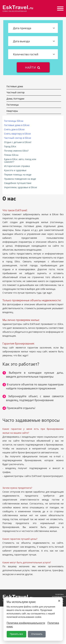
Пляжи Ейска (11, 155)
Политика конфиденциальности (26, 623)
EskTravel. (18, 7)
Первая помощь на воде (18, 175)
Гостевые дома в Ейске (17, 125)
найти (33, 67)
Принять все (17, 634)
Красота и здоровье (15, 170)
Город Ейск (10, 146)
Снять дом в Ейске (14, 129)
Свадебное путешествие (18, 183)
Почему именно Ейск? (16, 151)
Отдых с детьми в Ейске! (18, 142)
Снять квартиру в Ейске (17, 134)
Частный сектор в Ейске (18, 138)
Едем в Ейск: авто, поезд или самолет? (20, 161)
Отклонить (37, 634)
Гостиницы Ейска (14, 121)
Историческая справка (17, 166)
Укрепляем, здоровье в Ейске (21, 187)
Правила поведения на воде (20, 179)
